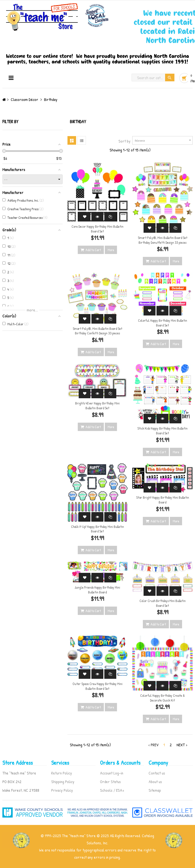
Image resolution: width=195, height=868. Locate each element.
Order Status (110, 782)
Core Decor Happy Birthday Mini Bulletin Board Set (97, 229)
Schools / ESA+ (112, 790)
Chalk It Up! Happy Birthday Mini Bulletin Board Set (97, 529)
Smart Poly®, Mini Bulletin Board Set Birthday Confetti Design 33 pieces (97, 331)
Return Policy (62, 773)
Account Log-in (112, 773)
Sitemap (155, 790)
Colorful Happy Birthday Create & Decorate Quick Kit (162, 698)
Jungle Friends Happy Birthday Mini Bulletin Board (97, 590)
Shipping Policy (63, 782)
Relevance (164, 140)
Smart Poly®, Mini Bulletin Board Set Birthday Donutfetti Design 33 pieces (163, 240)
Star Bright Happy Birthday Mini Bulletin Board (163, 500)
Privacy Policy (62, 790)
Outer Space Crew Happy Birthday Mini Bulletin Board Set (97, 686)
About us (155, 782)
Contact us (157, 773)
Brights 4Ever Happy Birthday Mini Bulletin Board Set (97, 406)
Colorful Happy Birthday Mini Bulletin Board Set (163, 323)
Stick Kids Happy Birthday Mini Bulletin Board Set (162, 431)
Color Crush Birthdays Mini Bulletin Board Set (163, 603)
